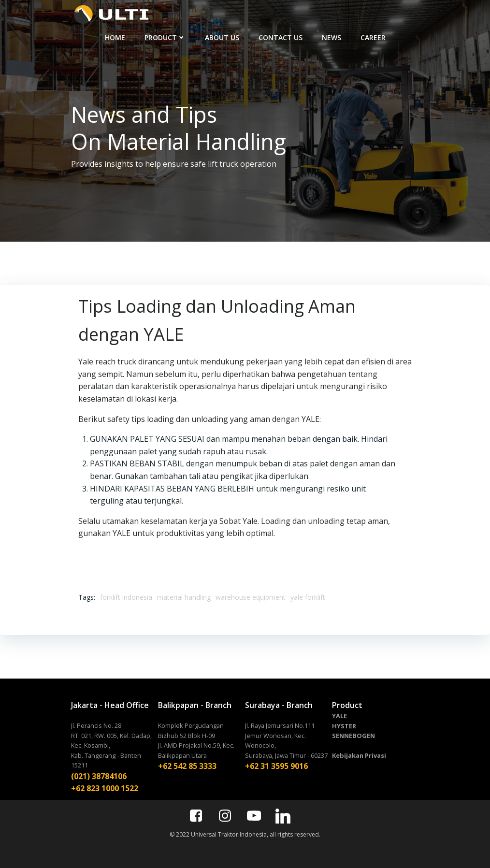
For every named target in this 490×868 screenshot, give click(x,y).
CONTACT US (281, 37)
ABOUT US (222, 37)
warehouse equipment (251, 597)
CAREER (373, 37)
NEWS (331, 37)
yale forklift (308, 597)
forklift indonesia (126, 597)
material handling (184, 597)
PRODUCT (165, 37)
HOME (115, 37)
